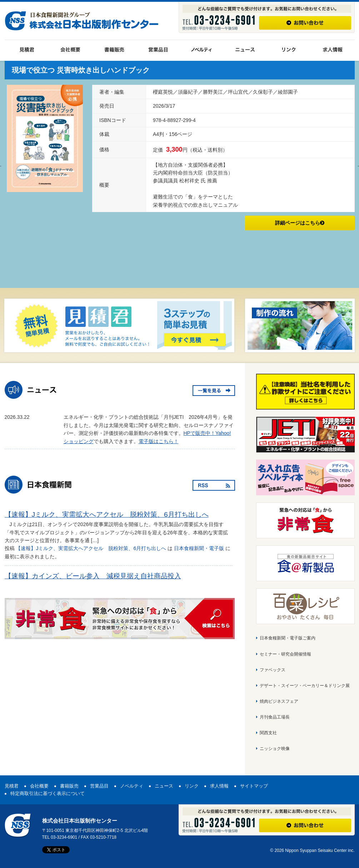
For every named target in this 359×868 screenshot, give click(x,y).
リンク (192, 786)
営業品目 (99, 786)
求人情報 (219, 786)
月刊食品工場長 (275, 717)
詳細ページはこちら (300, 223)
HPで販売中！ (200, 433)
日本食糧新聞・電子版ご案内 (288, 638)
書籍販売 (69, 786)
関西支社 (268, 733)
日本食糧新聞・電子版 (199, 548)
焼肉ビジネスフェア (279, 701)
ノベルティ (132, 786)
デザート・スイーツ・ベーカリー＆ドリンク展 (305, 686)
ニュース (164, 786)
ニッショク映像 (275, 749)
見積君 (12, 786)
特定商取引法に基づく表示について (48, 793)
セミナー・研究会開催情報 (285, 654)
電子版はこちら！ (159, 441)
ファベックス (273, 670)
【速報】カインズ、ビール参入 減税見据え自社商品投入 (96, 576)
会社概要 (39, 786)
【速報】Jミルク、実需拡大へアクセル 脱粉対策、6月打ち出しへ (110, 514)
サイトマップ (254, 786)
